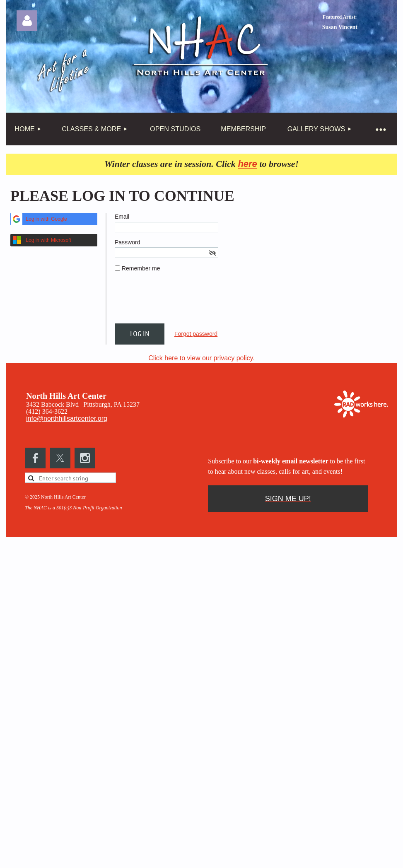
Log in (27, 21)
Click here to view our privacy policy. (201, 358)
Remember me (141, 268)
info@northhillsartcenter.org (67, 418)
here (247, 164)
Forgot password (196, 334)
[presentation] (178, 301)
